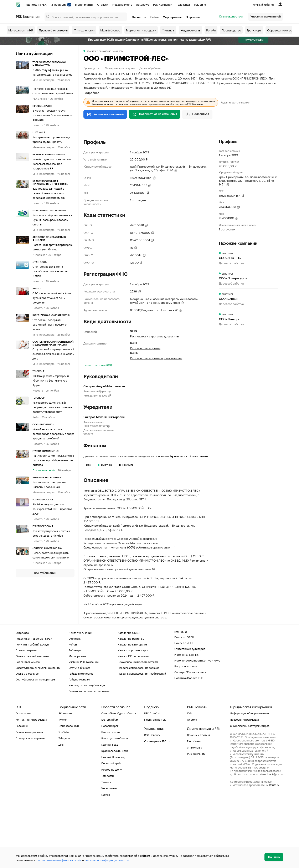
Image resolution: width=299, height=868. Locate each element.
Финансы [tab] (138, 129)
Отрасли (103, 5)
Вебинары (75, 713)
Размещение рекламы (29, 794)
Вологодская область (115, 801)
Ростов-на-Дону (112, 832)
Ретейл (211, 30)
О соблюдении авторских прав (250, 788)
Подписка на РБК (36, 5)
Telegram (64, 801)
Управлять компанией (266, 17)
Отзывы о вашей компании (33, 718)
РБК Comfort (152, 776)
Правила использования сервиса (138, 730)
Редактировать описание (235, 102)
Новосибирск (110, 788)
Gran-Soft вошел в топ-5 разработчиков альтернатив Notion (50, 271)
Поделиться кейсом (28, 724)
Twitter (63, 782)
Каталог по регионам (131, 701)
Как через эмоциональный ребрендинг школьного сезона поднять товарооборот (52, 407)
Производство (231, 30)
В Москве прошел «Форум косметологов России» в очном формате (52, 115)
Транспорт (254, 30)
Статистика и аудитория (190, 711)
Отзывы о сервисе (27, 736)
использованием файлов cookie (60, 860)
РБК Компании (163, 5)
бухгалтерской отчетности (189, 456)
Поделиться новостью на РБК (34, 701)
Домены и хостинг (199, 797)
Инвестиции (61, 5)
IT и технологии (84, 30)
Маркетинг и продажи (141, 30)
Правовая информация (244, 782)
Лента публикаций (34, 54)
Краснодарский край (115, 813)
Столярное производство (120, 68)
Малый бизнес (110, 30)
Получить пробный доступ (32, 707)
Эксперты (139, 17)
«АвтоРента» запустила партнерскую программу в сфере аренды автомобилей (53, 433)
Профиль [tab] (90, 129)
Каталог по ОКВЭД (130, 695)
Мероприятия (84, 5)
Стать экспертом (231, 17)
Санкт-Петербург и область (119, 776)
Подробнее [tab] (91, 93)
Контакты (181, 694)
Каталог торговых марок (133, 713)
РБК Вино (200, 5)
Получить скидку (253, 40)
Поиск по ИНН (183, 705)
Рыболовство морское (145, 348)
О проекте (193, 17)
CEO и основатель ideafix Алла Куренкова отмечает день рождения (52, 297)
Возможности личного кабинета (89, 753)
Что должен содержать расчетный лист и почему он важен (50, 324)
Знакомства (195, 810)
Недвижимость (122, 5)
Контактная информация (31, 782)
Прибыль (126, 465)
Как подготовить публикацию (87, 747)
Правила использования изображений (142, 736)
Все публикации (45, 573)
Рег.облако (194, 803)
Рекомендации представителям (138, 724)
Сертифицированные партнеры (36, 742)
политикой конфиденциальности (106, 860)
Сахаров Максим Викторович (104, 417)
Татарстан (108, 838)
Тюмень (106, 844)
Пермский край (111, 826)
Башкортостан (111, 794)
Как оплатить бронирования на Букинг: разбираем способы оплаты (52, 219)
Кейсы (154, 17)
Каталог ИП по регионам (133, 718)
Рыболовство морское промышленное (156, 358)
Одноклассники (69, 788)
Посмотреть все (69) (98, 365)
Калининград (110, 807)
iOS (189, 776)
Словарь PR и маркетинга (190, 734)
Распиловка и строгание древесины (155, 336)
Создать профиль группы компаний (38, 730)
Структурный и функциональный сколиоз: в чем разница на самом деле (53, 353)
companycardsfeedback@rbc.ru (263, 837)
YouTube (64, 794)
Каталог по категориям (132, 707)
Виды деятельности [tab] (114, 129)
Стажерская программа (30, 801)
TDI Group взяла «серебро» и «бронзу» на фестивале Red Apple (51, 380)
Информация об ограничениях (250, 776)
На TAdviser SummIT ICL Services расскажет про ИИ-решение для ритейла (53, 460)
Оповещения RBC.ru (157, 803)
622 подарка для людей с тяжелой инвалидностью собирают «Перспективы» (49, 193)
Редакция (22, 788)
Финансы (168, 30)
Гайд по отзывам (79, 742)
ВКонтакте (65, 776)
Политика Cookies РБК (189, 740)
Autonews (142, 5)
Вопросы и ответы (186, 729)
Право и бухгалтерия (53, 30)
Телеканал (183, 5)
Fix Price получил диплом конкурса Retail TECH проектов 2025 (52, 509)
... (213, 4)
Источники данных (186, 717)
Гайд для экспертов (81, 736)
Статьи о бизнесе (79, 730)
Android (192, 782)
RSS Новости (152, 797)
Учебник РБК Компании (84, 724)
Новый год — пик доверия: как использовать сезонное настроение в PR (52, 163)
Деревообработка (150, 68)
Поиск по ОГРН (184, 699)
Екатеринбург (110, 782)
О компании (24, 776)
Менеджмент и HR (21, 30)
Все (88, 465)
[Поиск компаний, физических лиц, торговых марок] (86, 17)
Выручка (105, 465)
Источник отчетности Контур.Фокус (197, 723)
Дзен (61, 807)
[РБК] (18, 5)
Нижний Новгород (113, 819)
